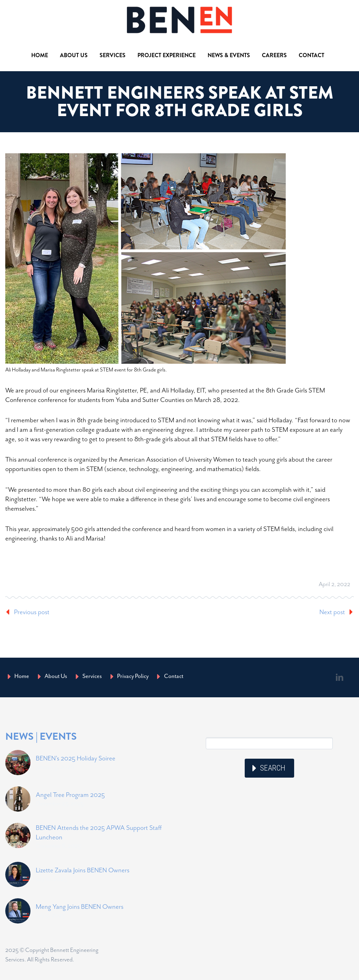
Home (40, 55)
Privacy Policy (133, 676)
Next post (332, 612)
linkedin (340, 677)
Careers (274, 55)
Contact (311, 55)
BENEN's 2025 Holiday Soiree (76, 758)
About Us (74, 55)
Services (113, 55)
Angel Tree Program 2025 (70, 795)
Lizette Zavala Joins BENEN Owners (83, 870)
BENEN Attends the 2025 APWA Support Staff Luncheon (99, 832)
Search (273, 768)
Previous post (32, 612)
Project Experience (167, 55)
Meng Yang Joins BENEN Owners (80, 907)
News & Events (229, 55)
